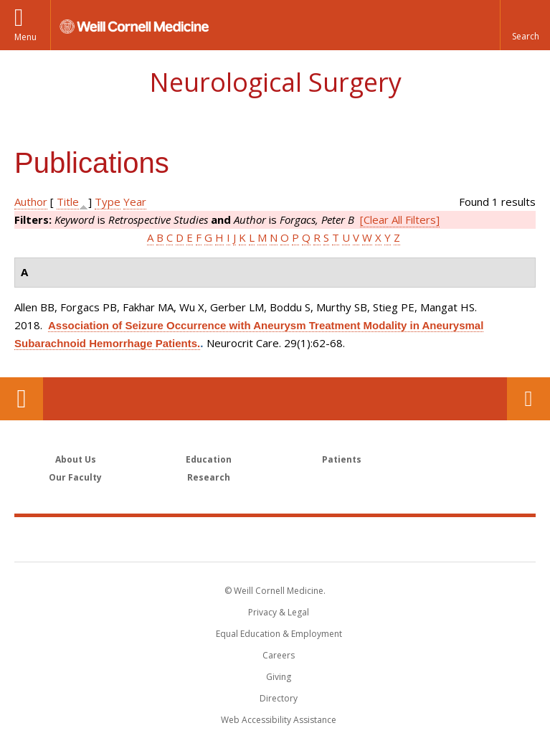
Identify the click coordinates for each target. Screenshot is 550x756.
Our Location (22, 399)
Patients (342, 459)
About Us (76, 459)
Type (108, 202)
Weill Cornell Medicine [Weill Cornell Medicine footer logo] (275, 539)
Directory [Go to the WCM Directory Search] (279, 698)
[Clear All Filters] (400, 219)
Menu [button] (25, 37)
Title (68, 202)
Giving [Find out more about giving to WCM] (279, 677)
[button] (525, 25)
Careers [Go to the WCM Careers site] (279, 655)
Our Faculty (75, 477)
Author (31, 202)
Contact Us (528, 399)
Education (209, 459)
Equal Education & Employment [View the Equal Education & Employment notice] (279, 634)
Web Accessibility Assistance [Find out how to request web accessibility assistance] (279, 720)
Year (135, 202)
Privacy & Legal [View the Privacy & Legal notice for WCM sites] (279, 612)
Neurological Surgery (275, 82)
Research (209, 477)
